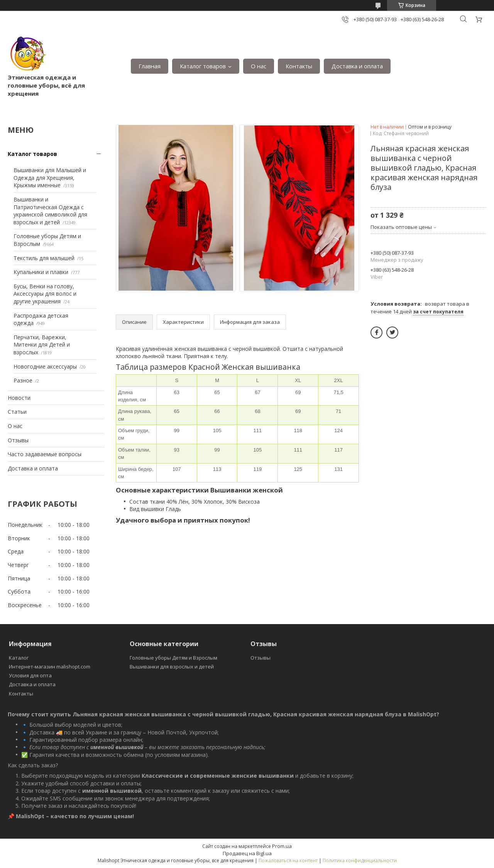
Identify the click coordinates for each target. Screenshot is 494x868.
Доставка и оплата (357, 66)
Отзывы (18, 440)
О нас (259, 66)
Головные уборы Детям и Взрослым (173, 658)
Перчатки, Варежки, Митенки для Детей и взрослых (42, 345)
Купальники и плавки (41, 272)
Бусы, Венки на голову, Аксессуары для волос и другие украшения (45, 294)
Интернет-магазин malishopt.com (50, 667)
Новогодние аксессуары (45, 366)
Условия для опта (30, 675)
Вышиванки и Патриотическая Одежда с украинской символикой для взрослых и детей (50, 211)
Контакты (299, 66)
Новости (19, 398)
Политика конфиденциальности (360, 860)
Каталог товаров (203, 66)
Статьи (17, 412)
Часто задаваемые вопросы (45, 454)
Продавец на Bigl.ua (247, 853)
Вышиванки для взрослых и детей (172, 667)
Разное (23, 380)
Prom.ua (282, 846)
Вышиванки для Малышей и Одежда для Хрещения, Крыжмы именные (50, 178)
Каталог (19, 658)
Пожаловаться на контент (288, 860)
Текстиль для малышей (44, 258)
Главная (150, 66)
